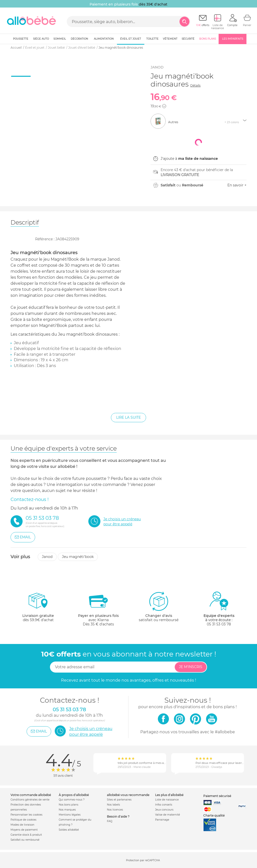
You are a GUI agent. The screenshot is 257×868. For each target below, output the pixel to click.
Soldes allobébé (69, 830)
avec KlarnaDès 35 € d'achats (98, 609)
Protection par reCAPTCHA (143, 860)
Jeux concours (164, 810)
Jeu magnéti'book (78, 557)
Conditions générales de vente (30, 800)
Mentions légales (70, 815)
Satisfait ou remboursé (25, 840)
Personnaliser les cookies (26, 815)
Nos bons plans (69, 805)
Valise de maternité (168, 815)
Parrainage (162, 820)
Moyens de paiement (24, 830)
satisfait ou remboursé (159, 607)
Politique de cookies (23, 820)
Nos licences (115, 810)
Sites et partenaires (119, 800)
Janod (47, 557)
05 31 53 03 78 (219, 624)
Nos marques (67, 810)
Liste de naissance (167, 800)
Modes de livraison (22, 825)
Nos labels (113, 805)
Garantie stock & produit (26, 835)
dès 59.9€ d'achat (38, 609)
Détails (195, 85)
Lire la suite (128, 417)
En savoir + (237, 185)
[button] (164, 106)
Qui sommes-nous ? (72, 800)
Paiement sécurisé (217, 796)
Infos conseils (164, 805)
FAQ (110, 821)
